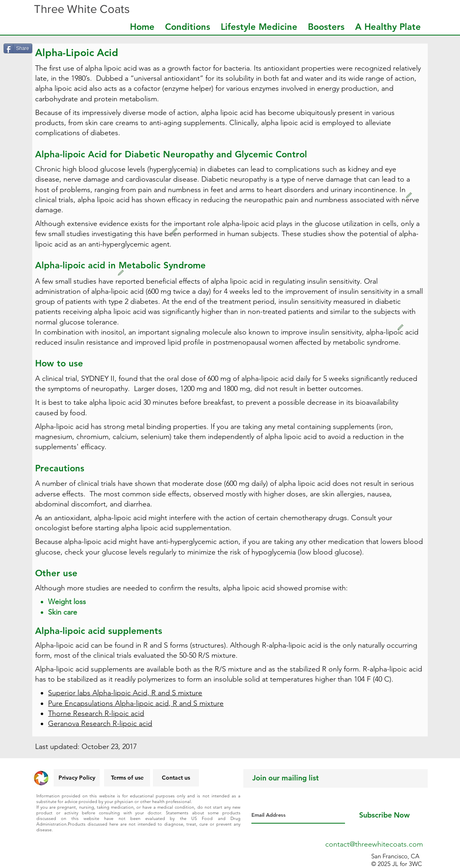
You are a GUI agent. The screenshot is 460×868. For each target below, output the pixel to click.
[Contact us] (176, 778)
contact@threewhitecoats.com (374, 844)
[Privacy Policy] (77, 778)
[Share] (18, 48)
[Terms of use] (127, 778)
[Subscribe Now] (384, 815)
